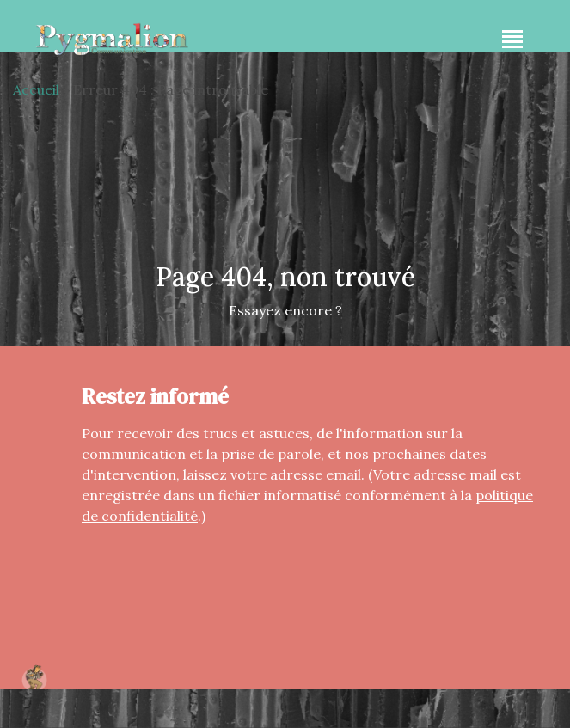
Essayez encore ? (285, 310)
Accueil (36, 89)
